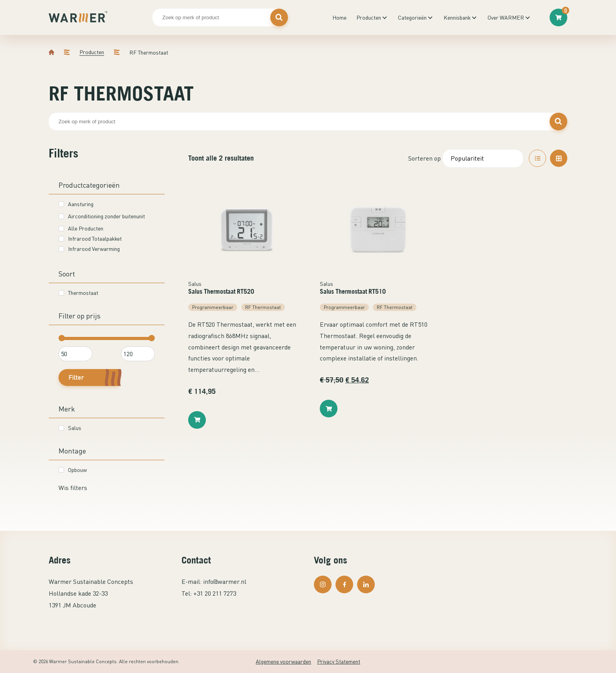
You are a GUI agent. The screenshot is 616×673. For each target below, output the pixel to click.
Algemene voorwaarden (283, 661)
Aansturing (76, 204)
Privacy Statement (339, 661)
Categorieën (412, 17)
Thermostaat (78, 293)
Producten (369, 17)
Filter (76, 377)
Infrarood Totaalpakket (90, 239)
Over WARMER (506, 17)
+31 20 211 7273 (215, 593)
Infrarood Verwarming (89, 249)
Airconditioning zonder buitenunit (102, 216)
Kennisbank (457, 17)
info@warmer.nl (225, 582)
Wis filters (73, 488)
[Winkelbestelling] (483, 158)
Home (339, 17)
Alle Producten (81, 228)
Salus (70, 428)
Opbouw (73, 470)
